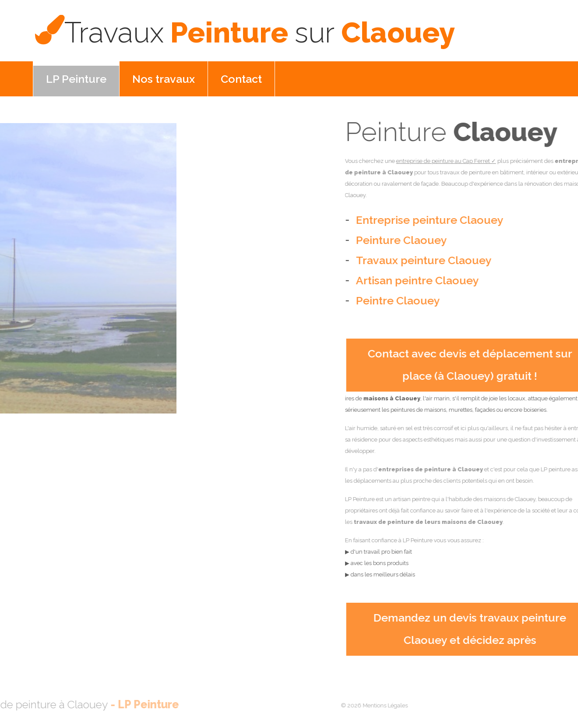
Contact (241, 79)
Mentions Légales (368, 705)
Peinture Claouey (260, 32)
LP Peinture (76, 79)
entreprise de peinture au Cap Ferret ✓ (479, 161)
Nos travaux (164, 79)
